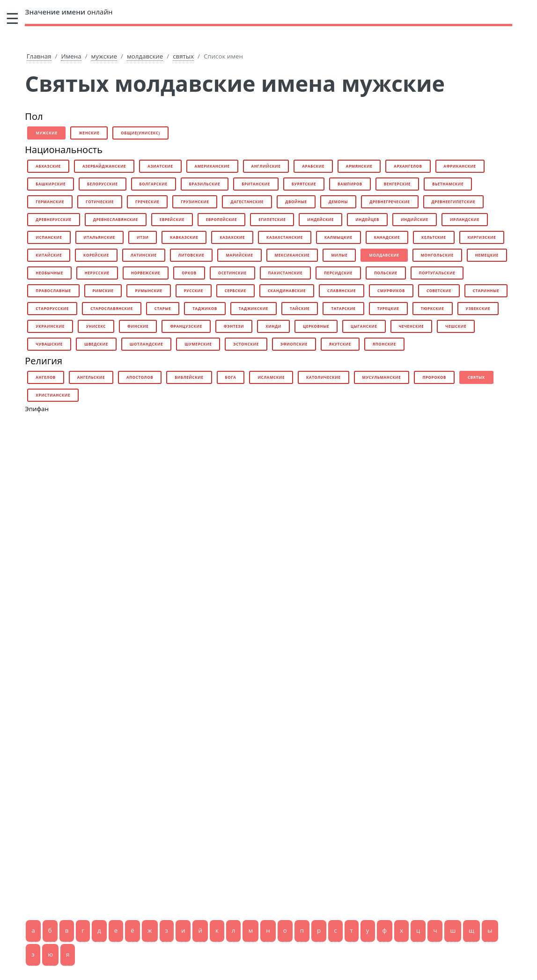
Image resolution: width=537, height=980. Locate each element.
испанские (49, 237)
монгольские (437, 255)
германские (50, 202)
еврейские (172, 219)
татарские (343, 308)
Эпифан (37, 409)
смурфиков (391, 291)
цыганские (364, 326)
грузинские (195, 202)
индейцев (367, 219)
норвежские (146, 273)
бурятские (304, 184)
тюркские (433, 308)
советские (439, 291)
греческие (147, 202)
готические (100, 202)
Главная (39, 56)
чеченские (412, 326)
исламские (271, 377)
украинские (50, 326)
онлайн (69, 12)
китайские (49, 255)
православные (53, 291)
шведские (96, 344)
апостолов (140, 377)
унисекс (96, 326)
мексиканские (292, 255)
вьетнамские (448, 184)
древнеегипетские (453, 202)
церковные (316, 326)
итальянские (99, 237)
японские (384, 344)
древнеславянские (116, 219)
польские (386, 273)
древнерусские (53, 219)
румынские (148, 291)
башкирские (51, 184)
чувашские (49, 344)
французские (186, 326)
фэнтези (234, 326)
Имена (71, 56)
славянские (342, 291)
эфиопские (294, 344)
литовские (191, 255)
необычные (49, 273)
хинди (273, 326)
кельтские (434, 237)
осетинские (232, 273)
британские (256, 184)
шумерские (198, 344)
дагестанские (247, 202)
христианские (53, 395)
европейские (221, 219)
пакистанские (286, 273)
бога (231, 377)
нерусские (97, 273)
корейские (96, 255)
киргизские (482, 237)
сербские (235, 291)
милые (339, 255)
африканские (460, 166)
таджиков (205, 308)
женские (89, 133)
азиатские (160, 166)
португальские (437, 273)
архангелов (408, 166)
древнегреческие (390, 202)
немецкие (487, 255)
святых (183, 56)
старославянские (112, 308)
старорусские (52, 308)
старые (163, 308)
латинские (144, 255)
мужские (104, 56)
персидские (338, 273)
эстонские (246, 344)
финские (138, 326)
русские (194, 291)
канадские (387, 237)
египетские (272, 219)
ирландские (465, 219)
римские (103, 291)
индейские (320, 219)
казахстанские (285, 237)
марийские (239, 255)
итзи (143, 237)
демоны (338, 202)
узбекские (478, 308)
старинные (486, 291)
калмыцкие (338, 237)
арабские (313, 166)
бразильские (205, 184)
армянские (359, 166)
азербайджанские (104, 166)
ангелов (46, 377)
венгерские (397, 184)
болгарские (154, 184)
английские (266, 166)
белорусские (102, 184)
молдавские (145, 56)
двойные (296, 202)
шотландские (146, 344)
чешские (456, 326)
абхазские (48, 166)
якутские (340, 344)
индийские (415, 219)
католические (324, 377)
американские (212, 166)
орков (189, 273)
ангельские (91, 377)
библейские (189, 377)
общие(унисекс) (140, 133)
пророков (434, 377)
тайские (300, 308)
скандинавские (287, 291)
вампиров (350, 184)
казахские (232, 237)
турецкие (388, 308)
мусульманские (382, 377)
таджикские (254, 308)
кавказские (184, 237)
